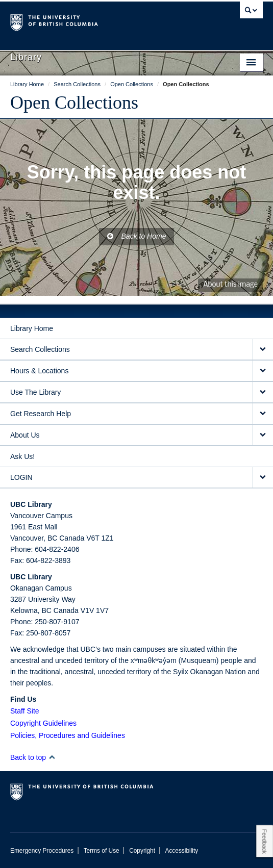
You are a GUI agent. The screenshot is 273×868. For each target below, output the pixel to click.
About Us (25, 435)
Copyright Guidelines (43, 723)
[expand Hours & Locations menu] (263, 371)
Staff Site (25, 711)
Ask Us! (22, 456)
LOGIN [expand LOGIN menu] (21, 477)
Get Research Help (41, 414)
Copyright (142, 851)
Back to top (33, 757)
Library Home (32, 328)
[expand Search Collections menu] (263, 350)
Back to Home (137, 236)
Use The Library (35, 392)
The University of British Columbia (99, 21)
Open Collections (74, 103)
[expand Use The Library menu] (263, 392)
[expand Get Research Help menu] (263, 414)
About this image (230, 285)
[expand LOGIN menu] (263, 478)
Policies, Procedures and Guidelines (68, 735)
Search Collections (40, 349)
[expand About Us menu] (263, 435)
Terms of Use (102, 851)
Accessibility (181, 851)
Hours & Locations (39, 371)
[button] (52, 757)
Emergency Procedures (42, 851)
